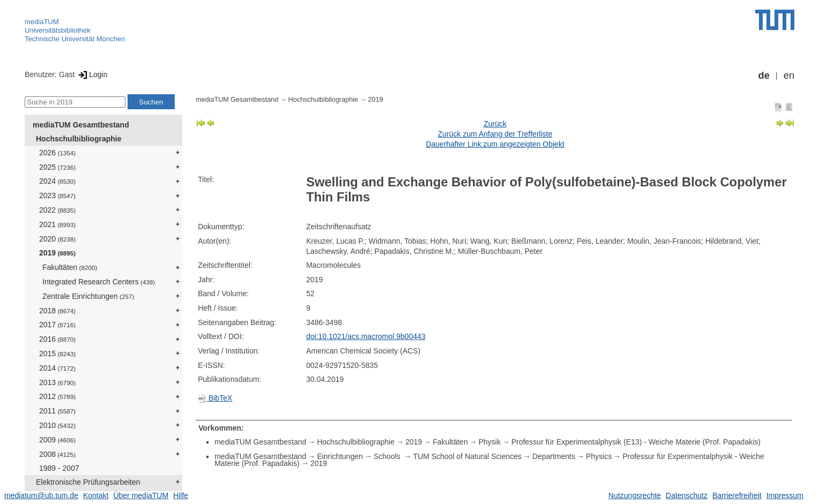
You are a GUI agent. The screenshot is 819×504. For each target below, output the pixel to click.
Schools (388, 456)
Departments (554, 456)
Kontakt (96, 495)
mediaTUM (42, 22)
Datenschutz (687, 495)
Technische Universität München (75, 39)
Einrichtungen (340, 456)
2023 (57, 195)
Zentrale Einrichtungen (88, 296)
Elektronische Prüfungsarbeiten (88, 482)
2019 (57, 253)
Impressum (785, 495)
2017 (57, 325)
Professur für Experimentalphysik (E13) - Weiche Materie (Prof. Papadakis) (636, 442)
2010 (57, 425)
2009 (57, 440)
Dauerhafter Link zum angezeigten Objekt (495, 144)
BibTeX (215, 398)
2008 (57, 454)
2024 (57, 181)
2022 (57, 210)
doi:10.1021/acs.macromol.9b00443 (366, 336)
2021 (57, 224)
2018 (57, 311)
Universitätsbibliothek (58, 30)
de (764, 76)
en (789, 76)
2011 (57, 411)
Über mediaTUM (141, 495)
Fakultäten (70, 267)
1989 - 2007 (59, 468)
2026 (57, 153)
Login (92, 74)
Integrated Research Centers (99, 282)
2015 (57, 353)
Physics (599, 456)
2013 (57, 382)
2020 (57, 239)
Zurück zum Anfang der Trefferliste (495, 134)
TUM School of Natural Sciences (467, 456)
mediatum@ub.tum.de (41, 495)
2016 (57, 339)
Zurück (495, 124)
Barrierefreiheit (737, 495)
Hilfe (181, 495)
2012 (57, 396)
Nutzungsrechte (635, 495)
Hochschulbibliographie (79, 139)
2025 (57, 167)
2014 (57, 368)
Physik (490, 442)
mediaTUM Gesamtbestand (81, 125)
